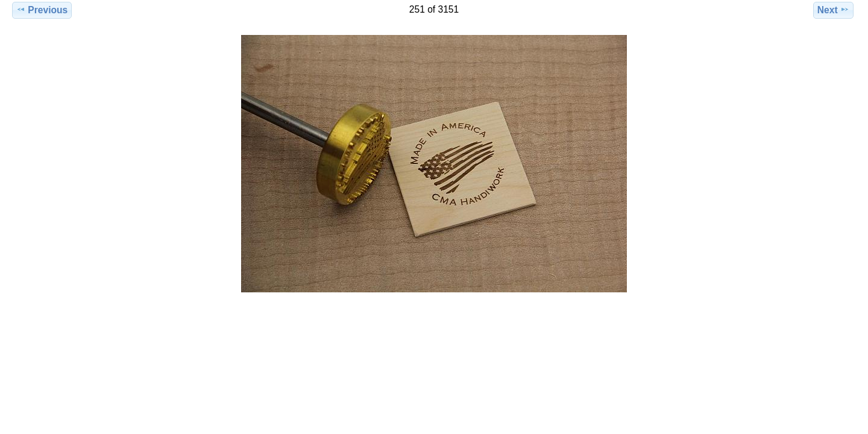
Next (833, 10)
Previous (42, 10)
